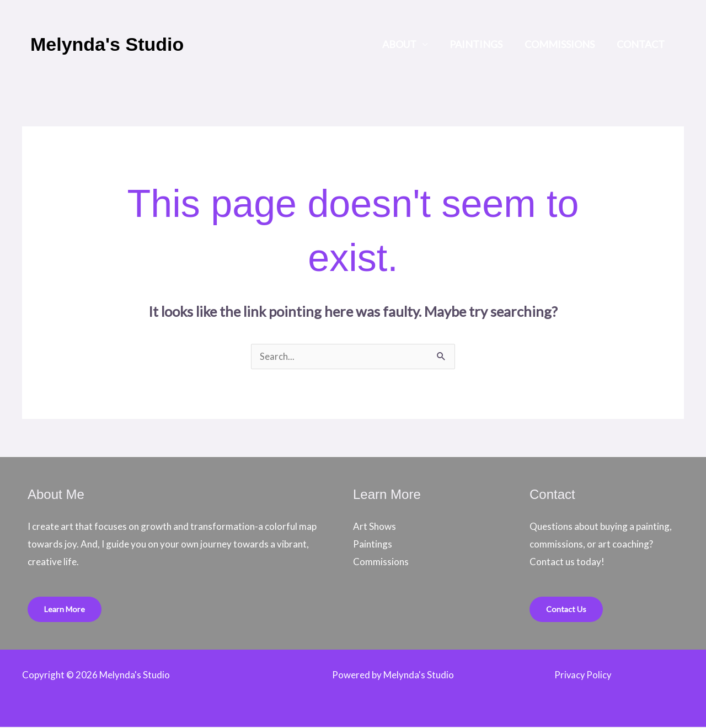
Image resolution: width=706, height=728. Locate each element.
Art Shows (375, 527)
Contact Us (566, 610)
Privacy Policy (583, 676)
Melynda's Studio (107, 44)
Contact (642, 44)
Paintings (482, 44)
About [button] (407, 44)
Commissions (563, 44)
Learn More (66, 610)
